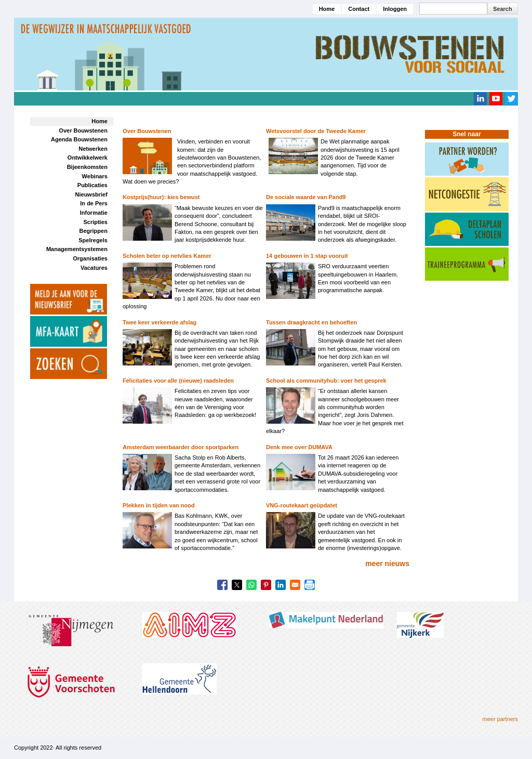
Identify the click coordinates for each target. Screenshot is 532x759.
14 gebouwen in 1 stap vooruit (307, 256)
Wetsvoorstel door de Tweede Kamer (316, 131)
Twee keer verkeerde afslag (159, 322)
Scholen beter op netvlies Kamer (167, 256)
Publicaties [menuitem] (92, 185)
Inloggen (395, 9)
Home (327, 9)
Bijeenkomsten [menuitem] (87, 167)
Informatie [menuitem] (94, 213)
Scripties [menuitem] (95, 222)
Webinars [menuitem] (95, 176)
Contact (359, 9)
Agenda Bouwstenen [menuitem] (79, 139)
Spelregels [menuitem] (93, 240)
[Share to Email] (295, 585)
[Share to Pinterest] (266, 585)
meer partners (500, 719)
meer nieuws (387, 564)
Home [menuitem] (99, 121)
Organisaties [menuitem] (90, 258)
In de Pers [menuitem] (94, 203)
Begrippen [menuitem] (93, 231)
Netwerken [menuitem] (93, 149)
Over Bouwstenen (147, 131)
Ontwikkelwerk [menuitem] (88, 158)
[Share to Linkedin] (281, 585)
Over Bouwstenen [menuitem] (83, 130)
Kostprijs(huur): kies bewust (161, 197)
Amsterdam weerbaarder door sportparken (181, 447)
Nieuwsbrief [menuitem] (91, 194)
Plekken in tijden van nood (159, 505)
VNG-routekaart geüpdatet (302, 505)
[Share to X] (237, 585)
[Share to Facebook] (222, 585)
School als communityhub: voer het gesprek (326, 381)
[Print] (310, 585)
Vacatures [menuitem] (94, 268)
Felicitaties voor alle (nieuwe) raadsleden (178, 381)
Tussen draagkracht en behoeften (311, 322)
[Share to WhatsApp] (251, 585)
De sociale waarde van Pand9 (306, 197)
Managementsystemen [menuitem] (77, 249)
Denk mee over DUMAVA (299, 447)
